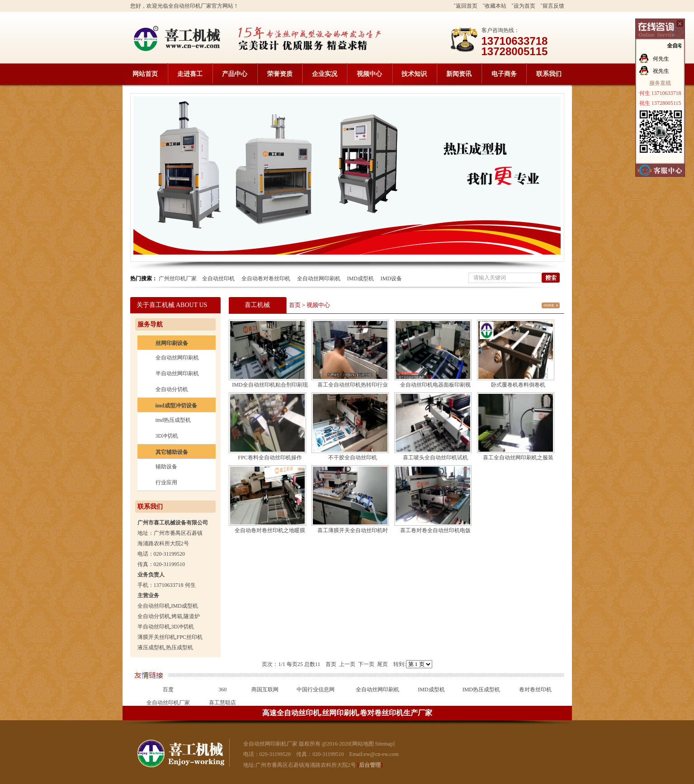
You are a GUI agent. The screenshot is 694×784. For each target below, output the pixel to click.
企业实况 (325, 74)
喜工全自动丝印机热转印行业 (353, 385)
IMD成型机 (361, 279)
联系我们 (549, 74)
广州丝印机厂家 (178, 279)
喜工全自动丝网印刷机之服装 (518, 458)
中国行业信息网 (316, 690)
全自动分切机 (172, 389)
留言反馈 (553, 6)
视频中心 (369, 74)
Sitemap (384, 744)
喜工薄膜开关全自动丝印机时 (353, 530)
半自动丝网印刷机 (177, 373)
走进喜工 (190, 74)
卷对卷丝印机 (535, 690)
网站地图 (363, 744)
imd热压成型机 (173, 420)
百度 (168, 690)
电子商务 (504, 74)
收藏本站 (496, 6)
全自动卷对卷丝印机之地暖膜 (270, 530)
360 (222, 690)
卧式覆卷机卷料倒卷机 (518, 385)
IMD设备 (391, 279)
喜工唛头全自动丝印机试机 (435, 458)
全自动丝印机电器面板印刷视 (435, 385)
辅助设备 (166, 467)
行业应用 (166, 482)
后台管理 (370, 765)
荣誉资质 (280, 74)
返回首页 (467, 6)
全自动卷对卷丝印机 (266, 279)
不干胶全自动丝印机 (353, 458)
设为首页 (524, 6)
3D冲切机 (167, 436)
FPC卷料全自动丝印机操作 (270, 458)
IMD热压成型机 (481, 690)
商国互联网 (265, 690)
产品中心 (235, 74)
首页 (295, 305)
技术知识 (414, 74)
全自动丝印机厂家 (168, 703)
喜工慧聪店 (222, 703)
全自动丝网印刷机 (319, 279)
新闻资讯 (459, 74)
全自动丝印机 (218, 279)
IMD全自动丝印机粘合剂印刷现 (270, 385)
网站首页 (145, 74)
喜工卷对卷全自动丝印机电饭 (435, 530)
